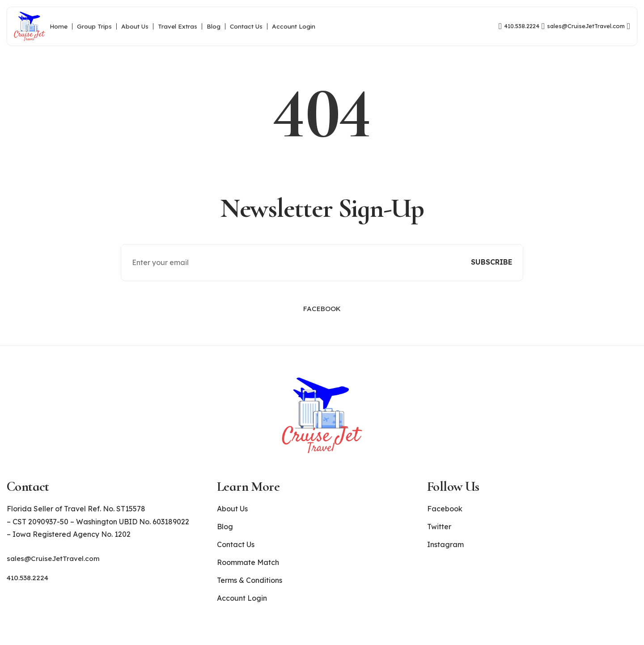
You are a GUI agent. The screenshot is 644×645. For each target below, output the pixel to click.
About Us (135, 26)
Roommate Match (248, 569)
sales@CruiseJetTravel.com (55, 565)
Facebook (322, 316)
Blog (214, 26)
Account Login (294, 26)
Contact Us (246, 26)
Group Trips (94, 26)
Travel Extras (178, 26)
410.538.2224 (29, 584)
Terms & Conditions (250, 587)
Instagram (445, 551)
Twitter (439, 533)
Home (59, 26)
